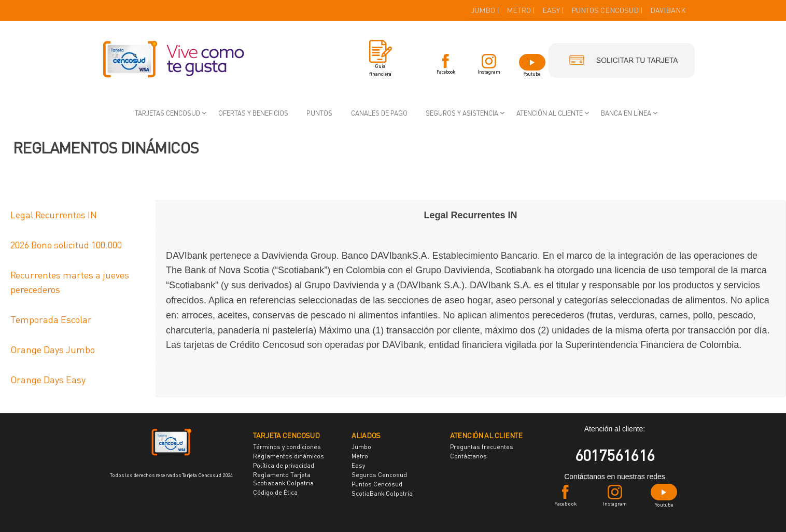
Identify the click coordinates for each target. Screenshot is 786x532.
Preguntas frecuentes (482, 447)
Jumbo (361, 447)
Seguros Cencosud (379, 475)
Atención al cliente (550, 113)
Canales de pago (379, 113)
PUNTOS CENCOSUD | (607, 10)
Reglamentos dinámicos (289, 456)
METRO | (521, 10)
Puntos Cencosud (377, 484)
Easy (358, 465)
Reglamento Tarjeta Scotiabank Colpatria (283, 479)
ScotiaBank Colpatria (382, 493)
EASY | (553, 10)
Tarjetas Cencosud (167, 113)
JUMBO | (485, 10)
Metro (360, 456)
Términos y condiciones (287, 447)
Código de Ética (275, 492)
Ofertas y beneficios (253, 113)
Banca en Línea (626, 113)
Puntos (319, 113)
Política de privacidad (284, 465)
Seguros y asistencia (462, 113)
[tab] (78, 215)
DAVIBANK (668, 10)
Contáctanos (468, 456)
